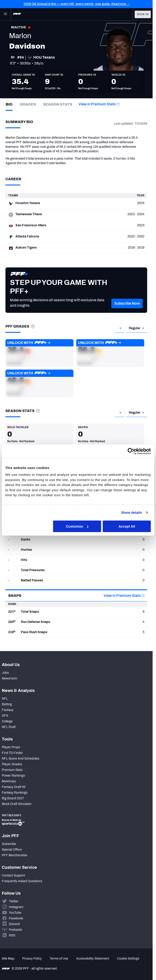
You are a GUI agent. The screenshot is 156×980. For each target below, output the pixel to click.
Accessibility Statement (93, 959)
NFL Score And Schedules (21, 759)
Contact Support (13, 875)
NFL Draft (9, 727)
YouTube (15, 913)
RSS (12, 935)
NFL (5, 699)
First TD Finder (12, 753)
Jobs (5, 673)
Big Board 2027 (13, 798)
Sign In (143, 14)
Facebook (16, 918)
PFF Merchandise (15, 855)
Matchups (9, 781)
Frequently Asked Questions (22, 881)
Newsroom (10, 678)
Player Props (11, 747)
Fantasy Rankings (15, 793)
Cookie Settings (128, 959)
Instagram (16, 907)
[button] (127, 310)
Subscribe (9, 844)
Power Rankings (13, 776)
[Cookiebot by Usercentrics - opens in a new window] (131, 451)
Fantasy (8, 710)
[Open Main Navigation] (5, 14)
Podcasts (15, 930)
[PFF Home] (17, 14)
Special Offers (12, 850)
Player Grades (12, 764)
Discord (14, 924)
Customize (77, 526)
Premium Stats (12, 770)
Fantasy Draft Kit (14, 787)
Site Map (8, 959)
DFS (5, 716)
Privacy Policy (32, 959)
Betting (7, 704)
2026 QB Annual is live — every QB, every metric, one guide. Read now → (77, 4)
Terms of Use (59, 959)
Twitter (14, 901)
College (7, 721)
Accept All (127, 526)
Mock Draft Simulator (17, 804)
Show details (132, 512)
